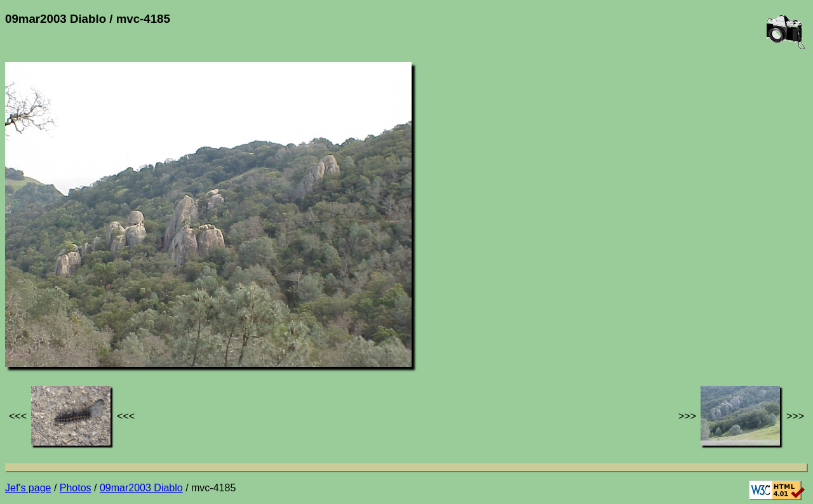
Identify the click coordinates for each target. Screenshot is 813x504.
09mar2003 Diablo (141, 488)
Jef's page (28, 488)
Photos (76, 488)
